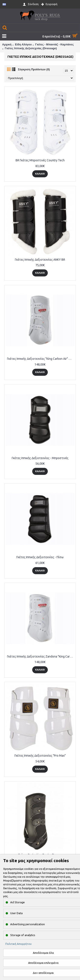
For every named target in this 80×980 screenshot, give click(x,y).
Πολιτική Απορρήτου (18, 944)
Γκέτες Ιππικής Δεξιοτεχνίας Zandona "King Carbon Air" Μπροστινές (41, 656)
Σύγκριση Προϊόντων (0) (34, 69)
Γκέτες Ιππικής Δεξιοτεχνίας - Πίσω (40, 557)
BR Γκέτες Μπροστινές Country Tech (40, 160)
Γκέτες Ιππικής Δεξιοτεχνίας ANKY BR (40, 260)
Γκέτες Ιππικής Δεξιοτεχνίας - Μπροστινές (40, 458)
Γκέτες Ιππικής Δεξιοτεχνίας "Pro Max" (40, 756)
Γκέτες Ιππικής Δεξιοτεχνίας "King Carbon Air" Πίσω (41, 359)
